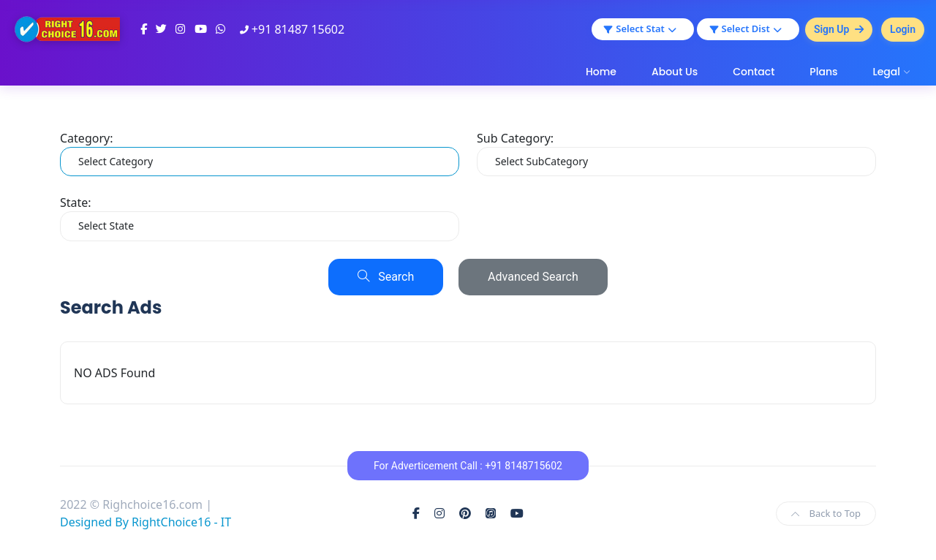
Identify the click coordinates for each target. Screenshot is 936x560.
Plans (823, 72)
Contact (754, 72)
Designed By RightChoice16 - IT (146, 522)
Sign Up (839, 29)
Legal (886, 72)
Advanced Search (533, 277)
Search (386, 277)
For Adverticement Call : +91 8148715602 (468, 466)
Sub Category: (515, 138)
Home (601, 72)
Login (903, 29)
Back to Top (826, 513)
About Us (675, 72)
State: (76, 203)
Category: (86, 138)
